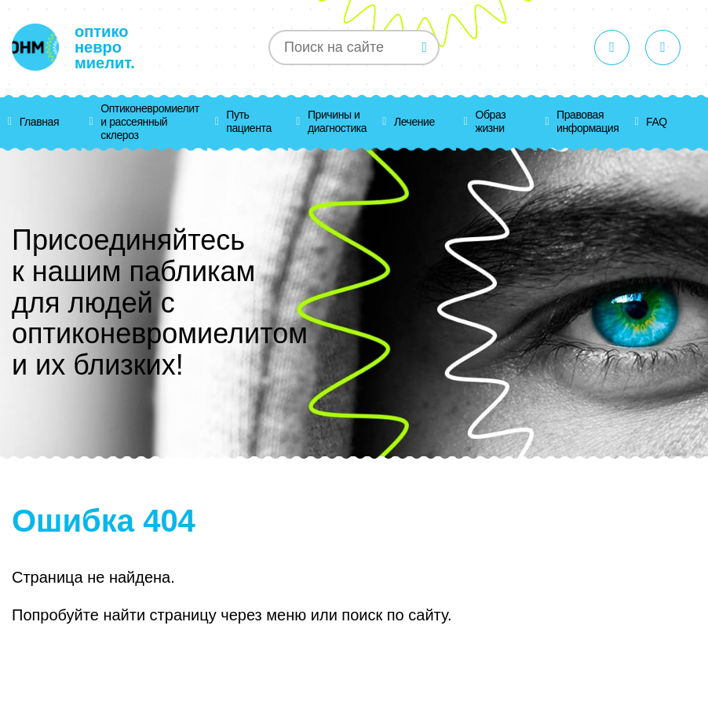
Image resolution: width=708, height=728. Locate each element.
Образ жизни (491, 121)
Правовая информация (588, 121)
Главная (39, 122)
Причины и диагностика (337, 121)
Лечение (414, 122)
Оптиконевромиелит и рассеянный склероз (150, 122)
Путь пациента (248, 121)
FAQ (657, 122)
